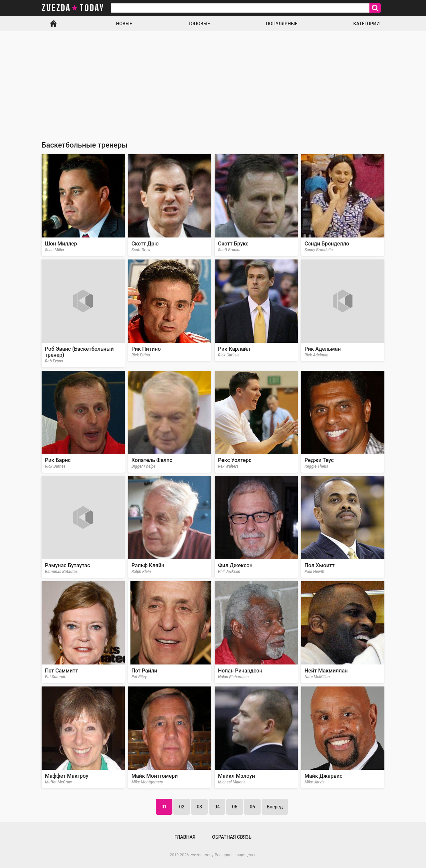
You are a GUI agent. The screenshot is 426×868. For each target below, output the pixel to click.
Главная (53, 24)
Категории (366, 24)
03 (199, 807)
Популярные (281, 24)
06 (252, 807)
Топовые (199, 24)
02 (182, 807)
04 (217, 807)
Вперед (275, 807)
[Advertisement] (213, 81)
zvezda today (73, 8)
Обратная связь (232, 837)
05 (235, 807)
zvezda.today (202, 855)
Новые (124, 24)
